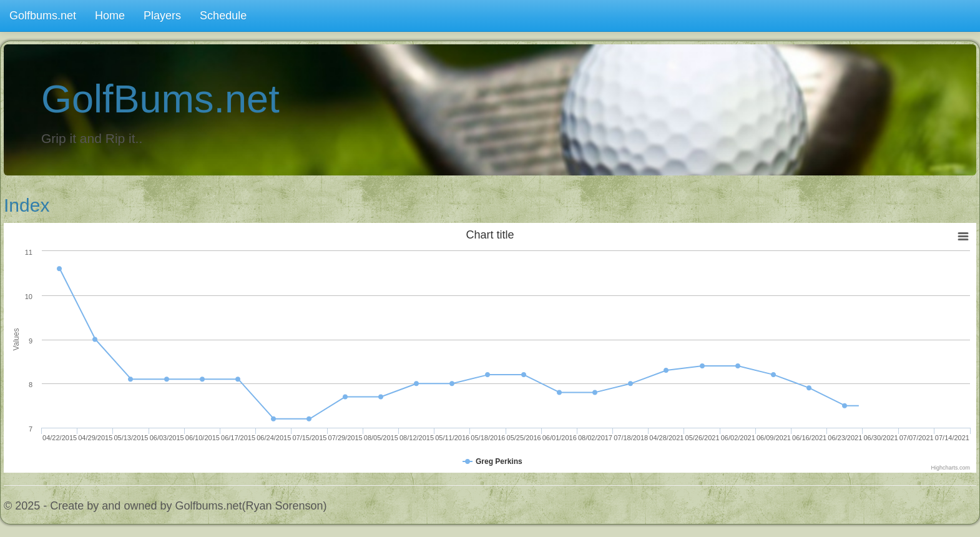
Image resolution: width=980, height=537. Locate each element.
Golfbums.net (43, 16)
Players (162, 16)
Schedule (223, 16)
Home (110, 16)
